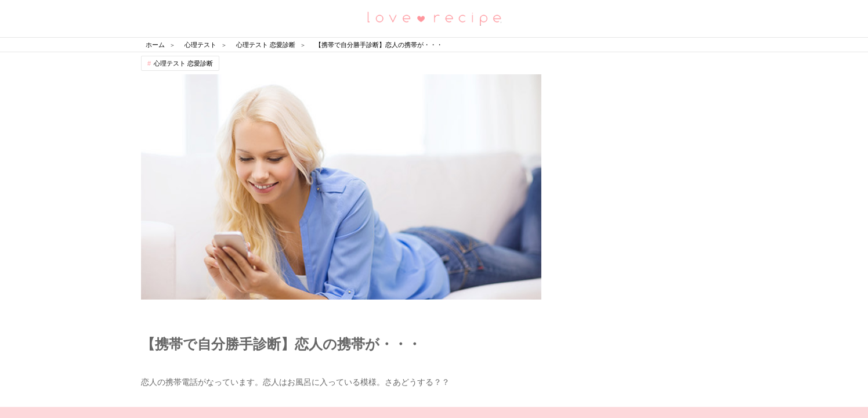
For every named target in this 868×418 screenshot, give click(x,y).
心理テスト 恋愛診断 (183, 63)
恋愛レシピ (434, 18)
